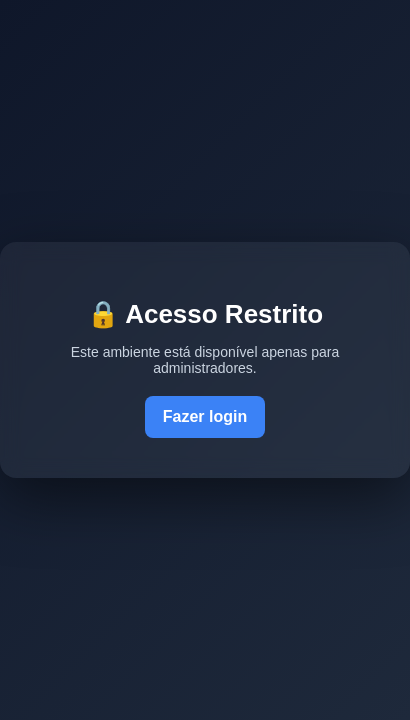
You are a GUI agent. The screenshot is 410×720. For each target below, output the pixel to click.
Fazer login (205, 416)
